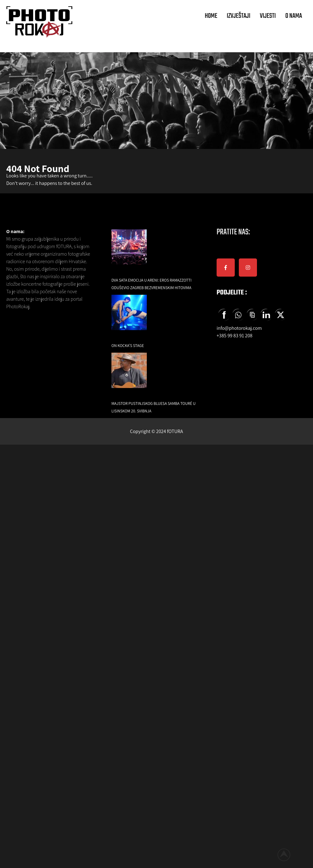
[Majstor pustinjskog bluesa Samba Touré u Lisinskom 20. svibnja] (129, 375)
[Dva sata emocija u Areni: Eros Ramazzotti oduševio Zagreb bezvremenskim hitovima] (129, 251)
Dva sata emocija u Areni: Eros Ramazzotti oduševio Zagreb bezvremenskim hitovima (151, 284)
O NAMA (294, 16)
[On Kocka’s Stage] (129, 317)
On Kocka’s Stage (128, 346)
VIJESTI (268, 16)
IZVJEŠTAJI (239, 16)
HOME (211, 16)
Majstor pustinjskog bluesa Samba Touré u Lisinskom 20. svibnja (154, 407)
